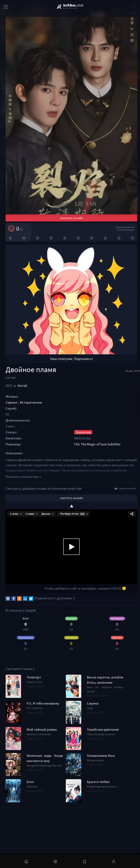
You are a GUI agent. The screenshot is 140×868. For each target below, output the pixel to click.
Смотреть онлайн (71, 218)
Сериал (11, 402)
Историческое (31, 402)
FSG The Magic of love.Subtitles (97, 444)
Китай (22, 386)
